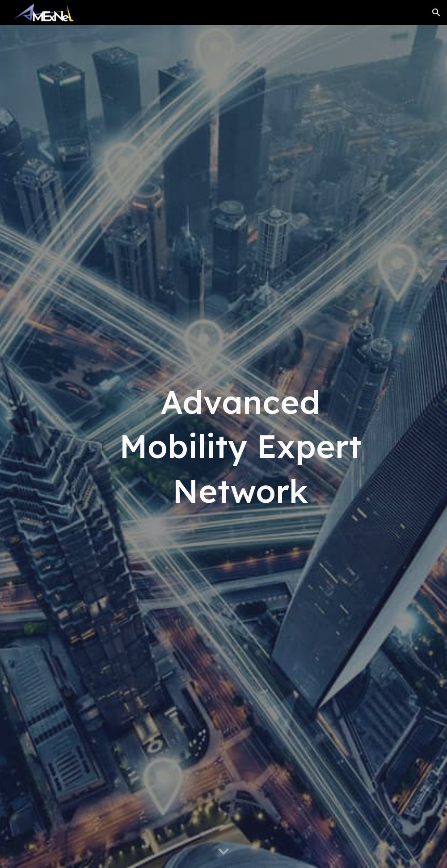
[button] (436, 13)
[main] (240, 447)
